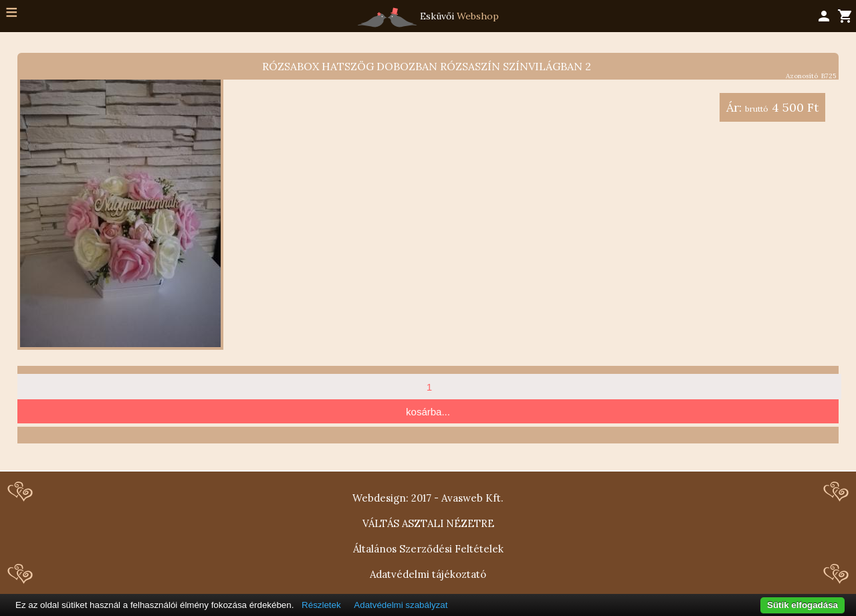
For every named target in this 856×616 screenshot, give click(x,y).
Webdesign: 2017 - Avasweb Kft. (428, 498)
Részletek (321, 605)
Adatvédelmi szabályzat (401, 605)
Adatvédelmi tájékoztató (428, 574)
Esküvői (428, 17)
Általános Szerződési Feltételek (428, 549)
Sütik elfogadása (802, 605)
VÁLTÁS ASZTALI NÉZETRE (428, 523)
